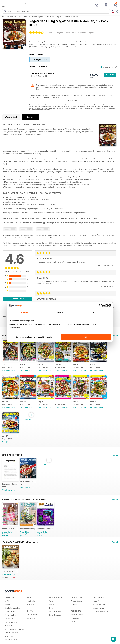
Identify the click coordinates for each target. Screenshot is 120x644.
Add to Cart (11, 371)
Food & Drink (22, 17)
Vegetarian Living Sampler (28, 481)
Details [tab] (60, 312)
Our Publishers (10, 619)
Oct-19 (5, 402)
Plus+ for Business (11, 622)
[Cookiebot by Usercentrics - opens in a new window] (101, 306)
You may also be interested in (20, 542)
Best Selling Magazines (12, 608)
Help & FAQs (31, 601)
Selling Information (77, 615)
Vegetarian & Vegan (35, 17)
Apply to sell (75, 618)
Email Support (31, 604)
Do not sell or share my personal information (34, 337)
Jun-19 (75, 402)
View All (115, 336)
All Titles (7, 601)
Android (52, 604)
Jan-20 (58, 365)
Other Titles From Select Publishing (24, 500)
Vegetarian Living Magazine (53, 17)
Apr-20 (5, 365)
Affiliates (74, 604)
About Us (96, 601)
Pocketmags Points (55, 612)
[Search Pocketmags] (5, 12)
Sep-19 (23, 402)
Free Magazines (10, 612)
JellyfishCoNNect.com (101, 612)
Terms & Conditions (11, 633)
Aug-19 (40, 402)
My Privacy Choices (11, 640)
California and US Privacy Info (15, 629)
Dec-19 (75, 365)
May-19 (93, 402)
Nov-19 (93, 365)
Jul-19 (58, 402)
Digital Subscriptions (9, 17)
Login (73, 622)
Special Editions (12, 455)
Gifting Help (31, 618)
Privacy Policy (9, 626)
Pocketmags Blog (10, 615)
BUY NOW (110, 75)
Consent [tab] (25, 312)
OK (86, 337)
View (4, 371)
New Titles (8, 604)
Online (51, 608)
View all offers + (73, 101)
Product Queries (76, 601)
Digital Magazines (55, 615)
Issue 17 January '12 (71, 17)
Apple (51, 601)
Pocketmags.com (99, 604)
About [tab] (95, 312)
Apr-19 (5, 436)
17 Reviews (50, 33)
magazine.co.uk (98, 608)
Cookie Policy (9, 636)
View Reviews (18, 298)
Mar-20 (23, 365)
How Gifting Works (33, 615)
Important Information (10, 484)
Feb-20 (40, 365)
